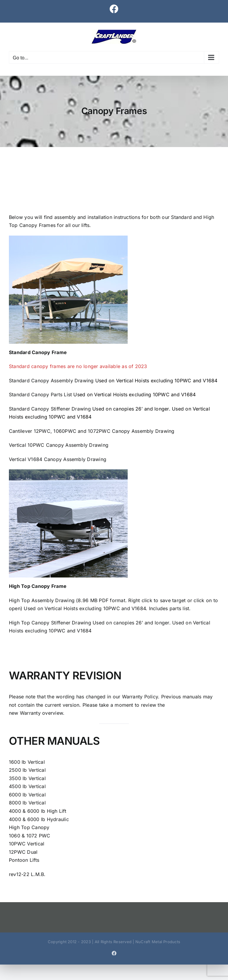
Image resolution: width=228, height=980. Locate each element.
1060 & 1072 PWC (30, 836)
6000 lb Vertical (27, 795)
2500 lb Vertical (27, 770)
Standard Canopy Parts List (40, 394)
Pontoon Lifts (24, 860)
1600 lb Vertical (27, 762)
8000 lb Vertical (27, 803)
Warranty (30, 713)
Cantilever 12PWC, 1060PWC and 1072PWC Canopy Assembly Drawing (92, 431)
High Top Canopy (29, 827)
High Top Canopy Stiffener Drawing (50, 623)
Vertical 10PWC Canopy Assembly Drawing (59, 445)
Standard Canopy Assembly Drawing (51, 381)
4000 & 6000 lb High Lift (38, 811)
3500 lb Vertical (27, 778)
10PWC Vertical (27, 844)
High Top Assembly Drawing (42, 600)
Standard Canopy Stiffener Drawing (50, 409)
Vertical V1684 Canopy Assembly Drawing (58, 459)
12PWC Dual (23, 852)
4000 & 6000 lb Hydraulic (39, 819)
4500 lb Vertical (27, 786)
